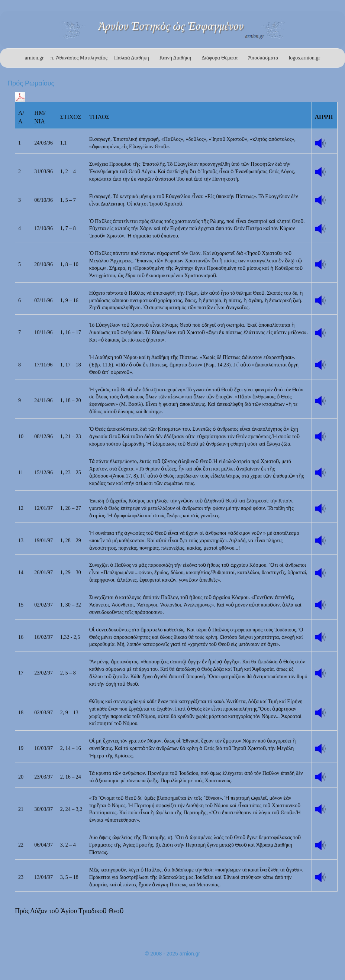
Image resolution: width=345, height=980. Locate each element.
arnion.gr (34, 58)
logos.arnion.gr (304, 58)
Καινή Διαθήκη (175, 58)
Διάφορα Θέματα (220, 58)
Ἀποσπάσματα (263, 58)
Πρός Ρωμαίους (31, 83)
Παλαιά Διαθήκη (132, 58)
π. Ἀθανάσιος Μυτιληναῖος (79, 58)
